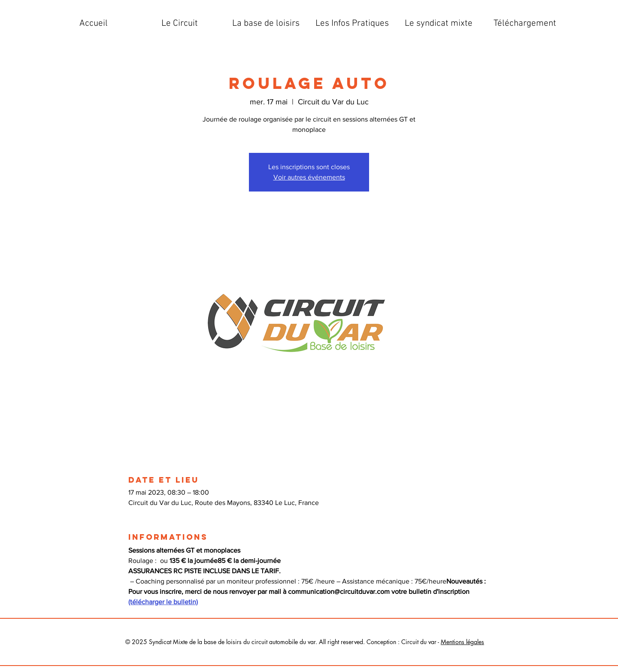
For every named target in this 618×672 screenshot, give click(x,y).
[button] (180, 24)
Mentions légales (462, 642)
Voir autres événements (309, 177)
